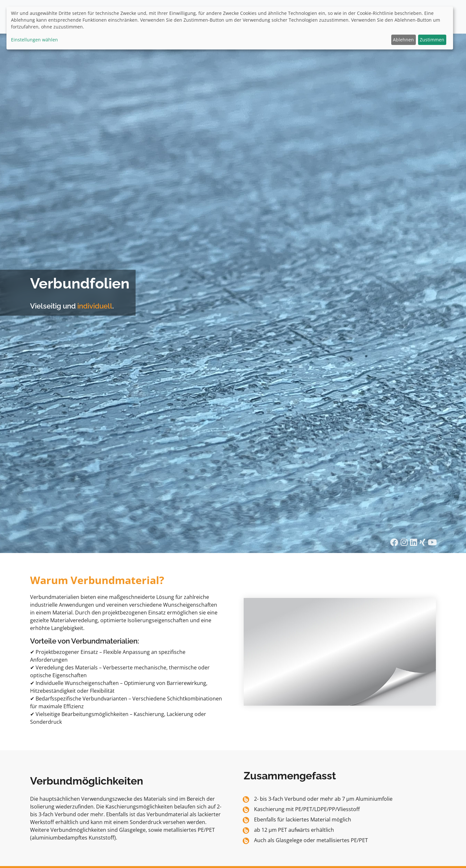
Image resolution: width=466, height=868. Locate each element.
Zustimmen (432, 40)
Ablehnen (403, 40)
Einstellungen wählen (34, 40)
